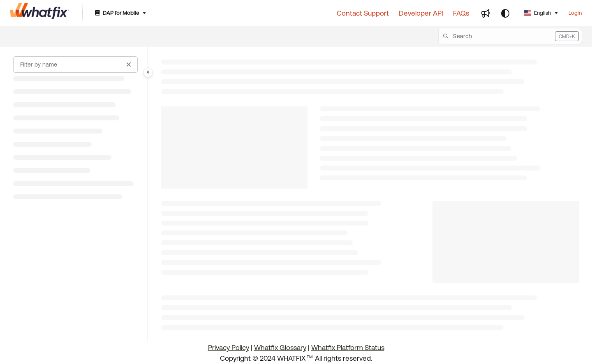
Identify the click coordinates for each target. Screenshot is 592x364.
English (537, 13)
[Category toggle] (148, 72)
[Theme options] (505, 13)
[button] (510, 36)
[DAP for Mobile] (120, 13)
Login (575, 13)
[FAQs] (461, 13)
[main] (370, 194)
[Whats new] (486, 13)
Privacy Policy (229, 348)
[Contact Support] (363, 13)
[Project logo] (40, 13)
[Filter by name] (75, 65)
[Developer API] (421, 13)
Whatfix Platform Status (348, 348)
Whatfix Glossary (280, 348)
